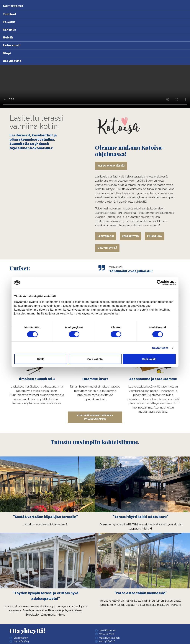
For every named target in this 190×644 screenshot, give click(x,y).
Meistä (8, 38)
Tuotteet (10, 14)
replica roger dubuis (23, 276)
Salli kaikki (149, 359)
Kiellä (41, 359)
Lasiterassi (106, 236)
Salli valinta (95, 359)
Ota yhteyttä (12, 61)
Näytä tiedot (160, 348)
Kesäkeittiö (130, 236)
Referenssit (12, 45)
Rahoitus (9, 30)
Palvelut (9, 22)
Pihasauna (154, 236)
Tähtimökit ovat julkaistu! (131, 271)
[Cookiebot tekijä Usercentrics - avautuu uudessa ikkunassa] (159, 283)
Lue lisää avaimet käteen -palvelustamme (95, 417)
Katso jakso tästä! (111, 166)
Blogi (7, 53)
